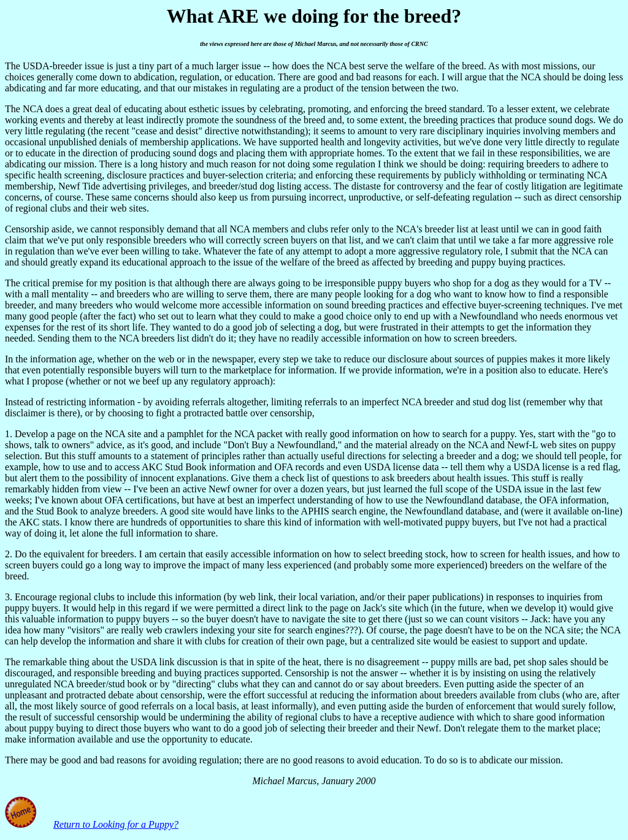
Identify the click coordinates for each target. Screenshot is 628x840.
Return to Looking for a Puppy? (116, 824)
